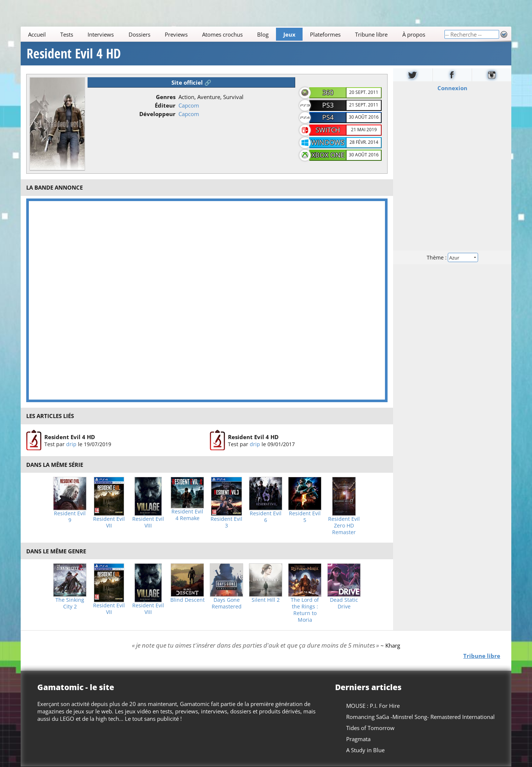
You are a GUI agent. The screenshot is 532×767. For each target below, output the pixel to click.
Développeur (157, 114)
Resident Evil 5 (305, 517)
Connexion (452, 88)
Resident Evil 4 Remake (187, 515)
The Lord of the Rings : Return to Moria (305, 610)
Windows (328, 142)
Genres (166, 97)
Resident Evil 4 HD (74, 54)
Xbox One (328, 155)
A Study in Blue (365, 750)
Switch (328, 130)
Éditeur (165, 105)
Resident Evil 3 (226, 522)
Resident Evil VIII (148, 522)
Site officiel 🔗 (191, 82)
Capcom (189, 105)
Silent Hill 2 (266, 600)
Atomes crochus (222, 34)
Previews (176, 34)
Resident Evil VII (109, 522)
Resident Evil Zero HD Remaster (344, 526)
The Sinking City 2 (70, 603)
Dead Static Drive (344, 603)
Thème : (452, 257)
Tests (67, 34)
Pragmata (358, 739)
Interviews (101, 34)
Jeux (289, 34)
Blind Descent (187, 600)
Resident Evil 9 (70, 517)
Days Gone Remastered (227, 603)
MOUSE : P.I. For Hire (373, 706)
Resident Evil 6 (266, 517)
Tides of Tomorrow (370, 728)
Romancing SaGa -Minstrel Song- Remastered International (420, 717)
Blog (263, 34)
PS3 (328, 105)
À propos (414, 34)
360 (328, 92)
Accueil (37, 34)
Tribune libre (371, 34)
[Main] (232, 34)
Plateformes (325, 34)
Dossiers (139, 34)
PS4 (328, 117)
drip (71, 444)
